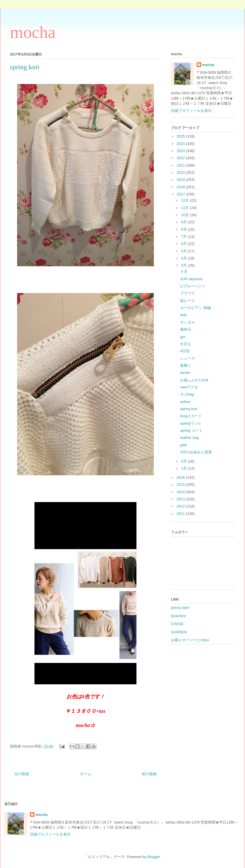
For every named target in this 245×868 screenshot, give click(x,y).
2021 (181, 165)
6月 (185, 244)
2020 (181, 172)
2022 (181, 158)
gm (183, 337)
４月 (184, 272)
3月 (185, 265)
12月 (186, 200)
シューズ (187, 358)
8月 (185, 229)
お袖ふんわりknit (194, 380)
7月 (185, 237)
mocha (33, 32)
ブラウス (187, 293)
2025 (181, 136)
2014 (181, 492)
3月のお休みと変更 (196, 452)
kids (183, 315)
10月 (186, 215)
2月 (185, 461)
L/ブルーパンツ (193, 286)
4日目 (185, 351)
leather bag (189, 438)
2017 (181, 194)
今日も (186, 344)
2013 (181, 499)
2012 (181, 506)
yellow (185, 402)
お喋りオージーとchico (190, 640)
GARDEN (179, 632)
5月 (185, 251)
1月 (185, 468)
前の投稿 (149, 774)
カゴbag (187, 394)
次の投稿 (22, 774)
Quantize (178, 616)
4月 (185, 258)
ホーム (86, 774)
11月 (186, 208)
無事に (186, 366)
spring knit (188, 409)
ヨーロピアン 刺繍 (195, 308)
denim (185, 373)
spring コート (191, 430)
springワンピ (191, 423)
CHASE (177, 624)
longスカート (191, 416)
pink (183, 445)
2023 (181, 151)
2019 (181, 180)
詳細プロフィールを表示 (191, 111)
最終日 (186, 329)
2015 (181, 485)
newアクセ (189, 387)
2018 (181, 187)
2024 (181, 144)
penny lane (180, 608)
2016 (181, 477)
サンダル (187, 322)
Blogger (154, 857)
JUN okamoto (191, 279)
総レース (187, 301)
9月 (185, 222)
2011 (181, 514)
